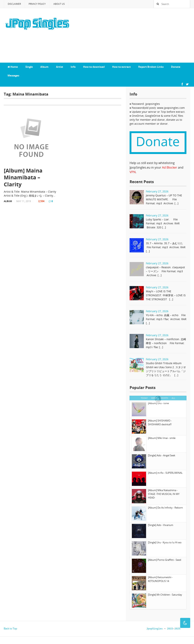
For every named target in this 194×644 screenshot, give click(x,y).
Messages (13, 75)
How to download (94, 67)
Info (73, 67)
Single (29, 67)
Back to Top (10, 628)
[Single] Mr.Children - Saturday (165, 595)
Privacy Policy (37, 4)
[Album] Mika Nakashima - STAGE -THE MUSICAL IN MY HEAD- (164, 494)
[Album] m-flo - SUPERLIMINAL (165, 473)
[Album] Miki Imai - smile (162, 438)
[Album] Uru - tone (158, 403)
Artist (60, 67)
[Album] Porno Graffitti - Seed (165, 560)
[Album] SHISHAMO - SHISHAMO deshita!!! (160, 422)
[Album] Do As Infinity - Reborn (165, 508)
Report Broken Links (151, 67)
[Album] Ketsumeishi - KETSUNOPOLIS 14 (160, 579)
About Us (59, 4)
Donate (176, 67)
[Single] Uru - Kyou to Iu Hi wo (165, 542)
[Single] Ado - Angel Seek (162, 455)
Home (13, 67)
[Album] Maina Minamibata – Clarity (23, 177)
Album (44, 67)
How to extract (121, 67)
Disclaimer (14, 4)
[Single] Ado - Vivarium (161, 525)
